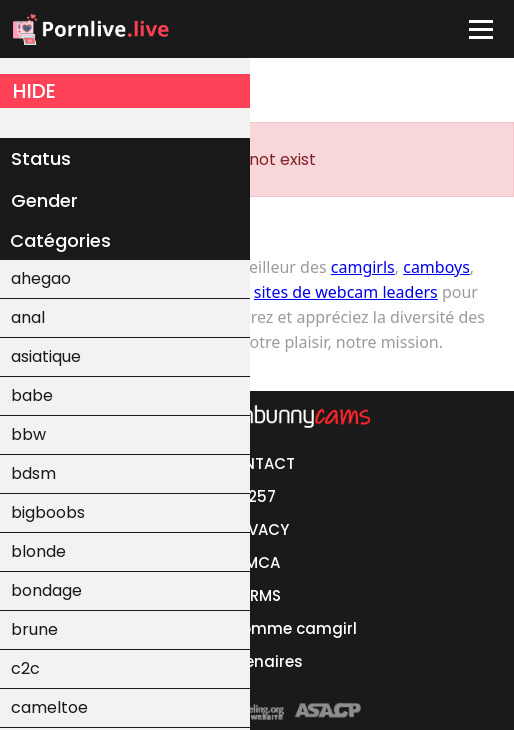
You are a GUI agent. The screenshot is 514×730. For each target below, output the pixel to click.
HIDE (34, 91)
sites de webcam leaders (346, 292)
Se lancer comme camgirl (257, 628)
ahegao (41, 278)
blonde (38, 551)
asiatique (46, 356)
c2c (25, 668)
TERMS (257, 595)
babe (32, 395)
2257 (257, 496)
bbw (28, 434)
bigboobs (48, 512)
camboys (436, 267)
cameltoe (49, 707)
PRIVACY (257, 529)
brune (34, 629)
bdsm (33, 473)
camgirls (363, 267)
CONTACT (257, 463)
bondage (46, 590)
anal (28, 317)
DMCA (257, 562)
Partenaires (257, 661)
